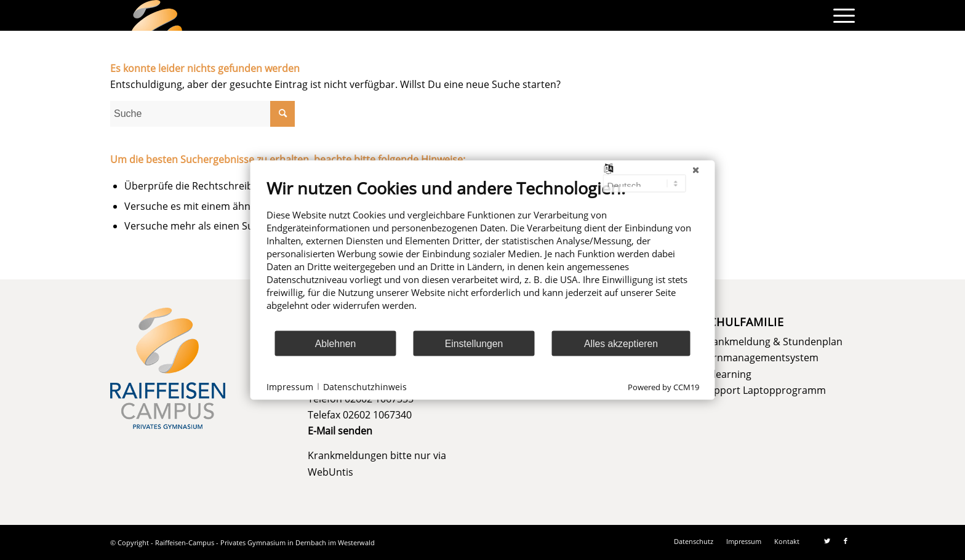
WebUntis (330, 472)
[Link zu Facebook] (846, 541)
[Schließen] (696, 170)
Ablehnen (336, 343)
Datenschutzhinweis (365, 386)
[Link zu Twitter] (827, 541)
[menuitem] (840, 15)
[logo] (157, 15)
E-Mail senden (340, 431)
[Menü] (840, 15)
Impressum (290, 386)
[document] (483, 254)
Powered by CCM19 (663, 387)
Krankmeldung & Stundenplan (772, 342)
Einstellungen (474, 343)
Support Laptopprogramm (764, 390)
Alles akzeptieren (621, 343)
